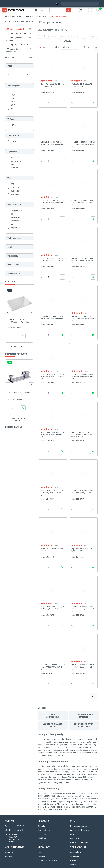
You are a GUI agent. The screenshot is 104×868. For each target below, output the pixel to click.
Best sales (42, 834)
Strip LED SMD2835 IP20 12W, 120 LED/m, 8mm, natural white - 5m (83, 609)
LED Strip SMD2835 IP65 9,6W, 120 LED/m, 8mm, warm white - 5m (52, 144)
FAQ (72, 834)
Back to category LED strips (19, 22)
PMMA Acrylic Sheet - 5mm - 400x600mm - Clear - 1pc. (19, 321)
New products (44, 830)
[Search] (60, 10)
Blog (40, 852)
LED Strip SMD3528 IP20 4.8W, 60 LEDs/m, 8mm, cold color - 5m (83, 260)
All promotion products (19, 420)
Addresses (75, 856)
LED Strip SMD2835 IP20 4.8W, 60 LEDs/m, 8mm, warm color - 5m (83, 667)
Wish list (74, 864)
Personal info (76, 852)
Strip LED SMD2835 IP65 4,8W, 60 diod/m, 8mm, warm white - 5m (83, 377)
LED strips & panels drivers (17, 45)
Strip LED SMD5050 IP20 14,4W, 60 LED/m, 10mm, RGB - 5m (53, 608)
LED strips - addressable (16, 33)
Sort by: (56, 47)
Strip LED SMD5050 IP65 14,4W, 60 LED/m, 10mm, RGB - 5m (83, 492)
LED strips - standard (15, 29)
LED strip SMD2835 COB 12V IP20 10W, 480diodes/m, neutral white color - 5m (83, 435)
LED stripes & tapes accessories (84, 725)
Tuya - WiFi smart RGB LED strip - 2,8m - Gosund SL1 (83, 550)
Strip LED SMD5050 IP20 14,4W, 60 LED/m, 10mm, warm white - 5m (53, 202)
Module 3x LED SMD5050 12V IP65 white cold (82, 85)
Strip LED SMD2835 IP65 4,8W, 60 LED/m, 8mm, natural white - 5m (53, 260)
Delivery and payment (79, 826)
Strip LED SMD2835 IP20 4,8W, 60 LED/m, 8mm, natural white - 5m (53, 493)
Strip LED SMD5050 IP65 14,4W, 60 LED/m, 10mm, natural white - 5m (53, 377)
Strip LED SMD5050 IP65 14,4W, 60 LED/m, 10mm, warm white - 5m (83, 144)
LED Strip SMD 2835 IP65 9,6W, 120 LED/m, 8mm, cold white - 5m (52, 318)
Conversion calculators (47, 860)
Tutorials (41, 856)
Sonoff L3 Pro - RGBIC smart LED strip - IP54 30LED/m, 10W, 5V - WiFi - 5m (53, 667)
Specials (41, 826)
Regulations (75, 838)
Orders (73, 860)
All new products (19, 346)
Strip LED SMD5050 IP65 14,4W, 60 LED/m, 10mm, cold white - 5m (53, 435)
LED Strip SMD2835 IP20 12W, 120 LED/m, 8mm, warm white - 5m (83, 318)
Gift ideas (42, 838)
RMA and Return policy (80, 842)
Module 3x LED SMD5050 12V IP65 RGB (52, 550)
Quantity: (88, 47)
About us (9, 852)
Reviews (9, 856)
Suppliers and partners (80, 830)
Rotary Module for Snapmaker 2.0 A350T (20, 393)
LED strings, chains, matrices (84, 716)
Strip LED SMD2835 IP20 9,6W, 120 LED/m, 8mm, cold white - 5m (83, 202)
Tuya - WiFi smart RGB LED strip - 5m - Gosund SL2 (53, 85)
